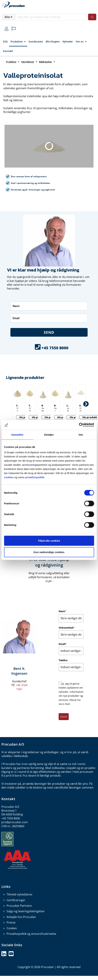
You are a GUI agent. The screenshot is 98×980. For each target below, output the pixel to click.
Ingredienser (28, 62)
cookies (9, 477)
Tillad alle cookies (49, 541)
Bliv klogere (53, 41)
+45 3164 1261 (22, 687)
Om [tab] (81, 434)
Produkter (17, 41)
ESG (5, 41)
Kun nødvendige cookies (49, 552)
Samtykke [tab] (17, 434)
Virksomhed (67, 628)
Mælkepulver (46, 62)
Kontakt (8, 51)
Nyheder (68, 41)
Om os (80, 41)
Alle (7, 17)
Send (49, 332)
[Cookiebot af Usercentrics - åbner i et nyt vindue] (79, 425)
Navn (62, 611)
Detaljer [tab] (49, 434)
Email (63, 644)
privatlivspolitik (35, 477)
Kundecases (36, 41)
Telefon (63, 660)
